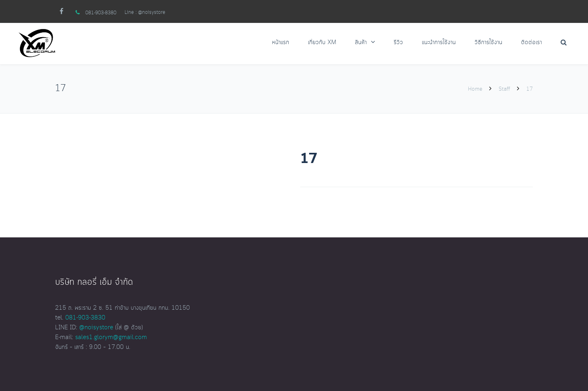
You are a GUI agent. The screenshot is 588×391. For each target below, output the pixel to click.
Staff (504, 89)
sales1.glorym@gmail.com (111, 337)
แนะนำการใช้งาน (439, 42)
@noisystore (152, 12)
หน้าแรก (281, 42)
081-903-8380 (101, 13)
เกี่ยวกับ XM (322, 42)
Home (476, 89)
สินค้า (361, 42)
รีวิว (398, 42)
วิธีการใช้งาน (488, 42)
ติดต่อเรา (531, 42)
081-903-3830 (85, 318)
